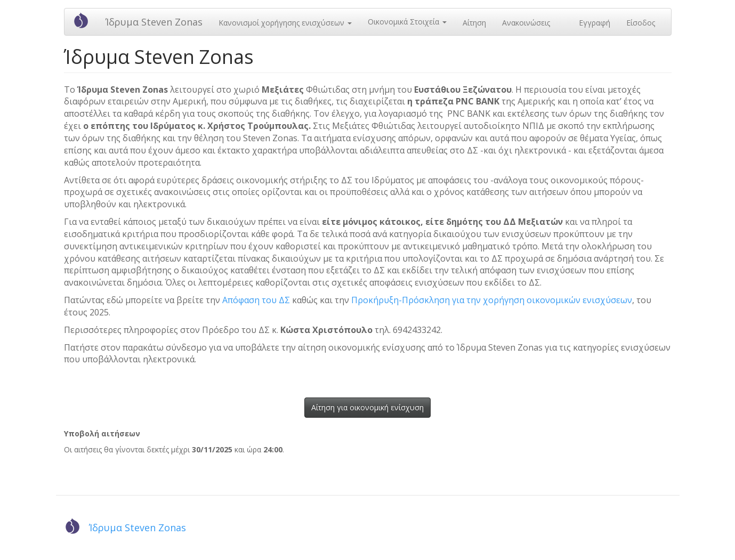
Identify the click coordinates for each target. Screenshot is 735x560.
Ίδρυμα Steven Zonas (154, 22)
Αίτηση (474, 23)
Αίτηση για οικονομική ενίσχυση (368, 407)
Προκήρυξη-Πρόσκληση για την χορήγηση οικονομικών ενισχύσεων (492, 300)
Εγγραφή (595, 23)
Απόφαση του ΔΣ (256, 300)
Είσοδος (641, 23)
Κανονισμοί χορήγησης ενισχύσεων (285, 23)
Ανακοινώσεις (526, 23)
